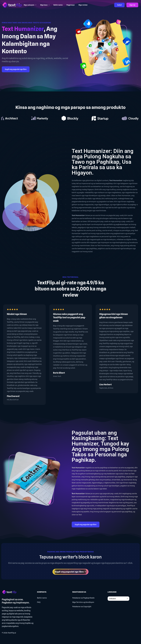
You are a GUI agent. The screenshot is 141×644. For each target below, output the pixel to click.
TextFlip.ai (12, 633)
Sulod (119, 5)
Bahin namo (42, 598)
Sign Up (132, 5)
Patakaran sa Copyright (82, 607)
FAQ (39, 602)
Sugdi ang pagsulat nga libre (16, 69)
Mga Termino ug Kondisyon (83, 602)
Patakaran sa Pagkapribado (83, 598)
